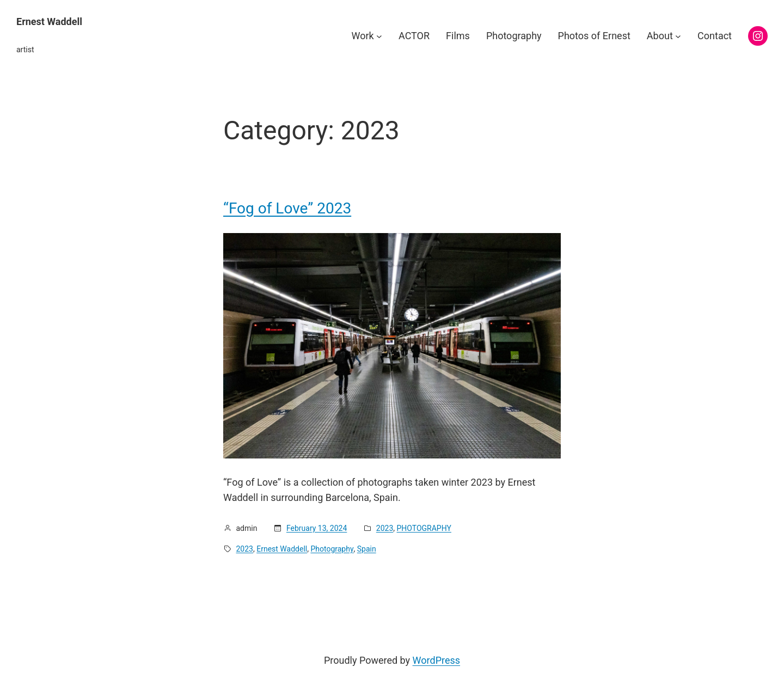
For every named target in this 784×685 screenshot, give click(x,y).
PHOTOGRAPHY (424, 528)
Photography (332, 549)
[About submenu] (678, 36)
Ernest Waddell (49, 22)
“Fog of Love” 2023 (287, 209)
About (660, 36)
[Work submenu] (379, 36)
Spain (367, 549)
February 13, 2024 (317, 528)
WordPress (436, 660)
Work (363, 36)
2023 (385, 528)
